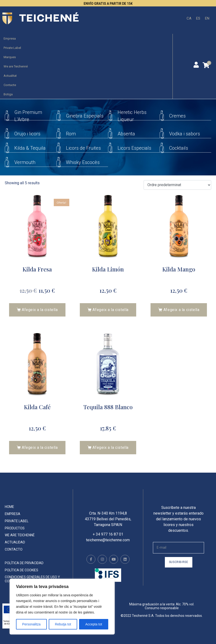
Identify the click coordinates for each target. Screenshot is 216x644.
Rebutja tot (63, 624)
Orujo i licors (27, 134)
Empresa (10, 38)
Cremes (177, 116)
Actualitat (10, 76)
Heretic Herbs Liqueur (132, 116)
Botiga (8, 94)
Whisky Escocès (83, 162)
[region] (62, 607)
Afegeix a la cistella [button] (40, 310)
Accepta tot (94, 624)
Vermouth (25, 162)
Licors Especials (134, 148)
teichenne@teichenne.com (108, 545)
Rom (71, 134)
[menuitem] (189, 18)
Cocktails (179, 148)
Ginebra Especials (85, 116)
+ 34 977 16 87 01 (108, 539)
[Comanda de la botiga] (177, 185)
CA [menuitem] (189, 18)
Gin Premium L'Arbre (28, 116)
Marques (10, 57)
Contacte (10, 85)
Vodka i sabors (185, 134)
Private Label (12, 48)
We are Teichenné (16, 66)
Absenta (126, 134)
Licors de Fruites (83, 148)
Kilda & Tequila (30, 148)
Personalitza (31, 624)
